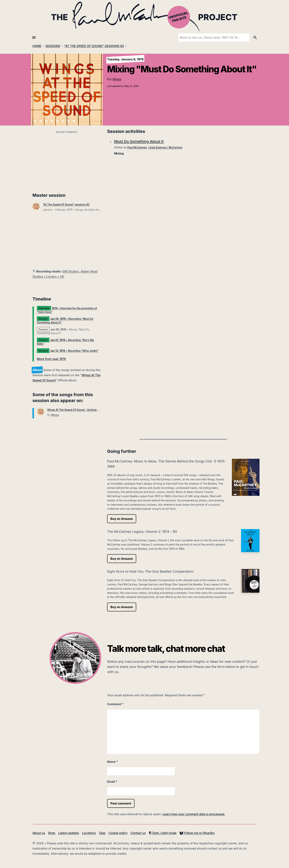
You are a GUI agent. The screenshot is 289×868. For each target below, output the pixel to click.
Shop (52, 833)
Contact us (138, 833)
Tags (102, 833)
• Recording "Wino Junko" (74, 351)
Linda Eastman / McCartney (165, 147)
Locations (89, 833)
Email (112, 782)
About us (39, 833)
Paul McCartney (137, 147)
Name (112, 762)
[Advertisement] (67, 160)
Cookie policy (118, 833)
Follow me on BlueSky (197, 833)
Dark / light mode (163, 833)
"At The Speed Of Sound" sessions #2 (66, 204)
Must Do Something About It (139, 141)
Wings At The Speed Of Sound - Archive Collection (78, 410)
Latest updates (69, 833)
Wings (117, 79)
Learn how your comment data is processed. (194, 814)
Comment (115, 704)
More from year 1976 (51, 359)
